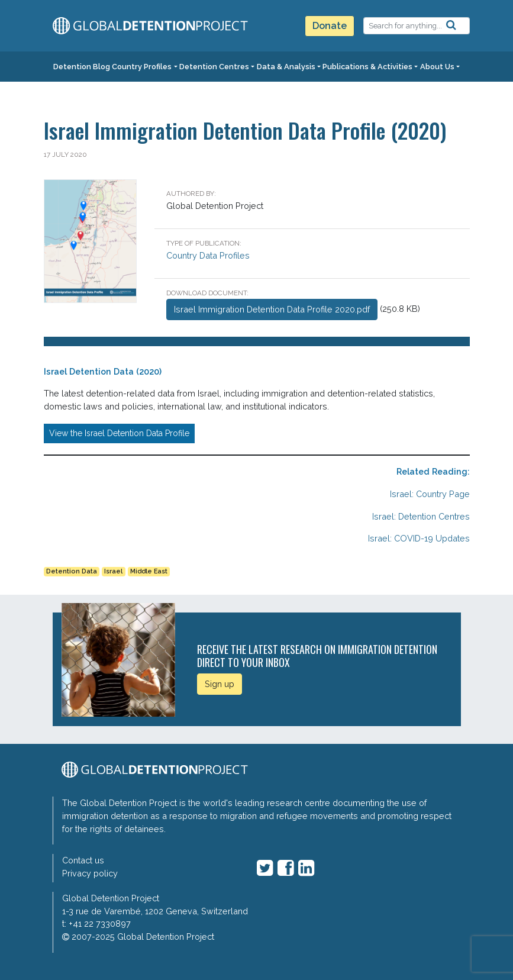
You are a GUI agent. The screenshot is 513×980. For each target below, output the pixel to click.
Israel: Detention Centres (421, 516)
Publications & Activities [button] (367, 67)
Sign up (220, 684)
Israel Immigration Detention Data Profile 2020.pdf (272, 309)
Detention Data (72, 571)
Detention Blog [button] (82, 67)
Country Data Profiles (208, 255)
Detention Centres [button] (214, 67)
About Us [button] (437, 67)
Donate (330, 26)
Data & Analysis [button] (286, 67)
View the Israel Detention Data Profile (119, 433)
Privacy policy (90, 873)
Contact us (83, 860)
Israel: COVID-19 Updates (419, 538)
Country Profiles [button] (142, 67)
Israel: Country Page (430, 494)
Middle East (149, 571)
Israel (113, 571)
